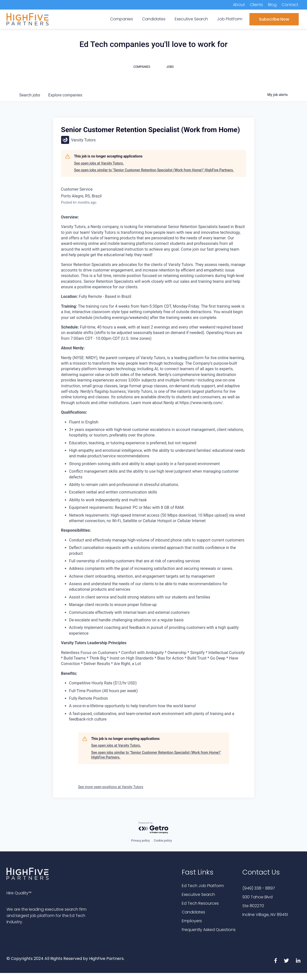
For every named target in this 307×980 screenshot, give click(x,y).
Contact (290, 5)
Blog (272, 5)
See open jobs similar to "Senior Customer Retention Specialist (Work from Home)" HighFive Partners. (154, 170)
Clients (256, 5)
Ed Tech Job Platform (203, 886)
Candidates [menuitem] (154, 19)
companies (65, 95)
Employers (192, 921)
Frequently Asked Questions (209, 930)
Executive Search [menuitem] (191, 19)
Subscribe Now (274, 19)
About (239, 5)
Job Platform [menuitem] (230, 19)
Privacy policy (140, 841)
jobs (30, 95)
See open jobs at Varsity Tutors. (99, 163)
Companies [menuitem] (122, 19)
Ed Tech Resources (200, 903)
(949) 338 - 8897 (259, 888)
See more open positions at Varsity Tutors (111, 787)
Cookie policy (163, 841)
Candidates (193, 912)
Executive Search (198, 894)
